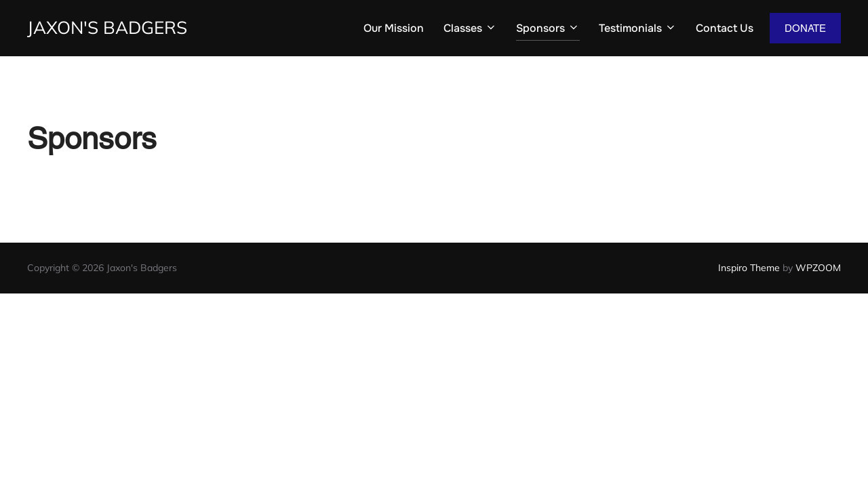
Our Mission (394, 28)
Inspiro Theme (749, 268)
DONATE (805, 28)
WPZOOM (818, 268)
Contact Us (725, 28)
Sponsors (548, 28)
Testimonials (638, 28)
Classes (470, 28)
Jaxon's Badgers (107, 27)
